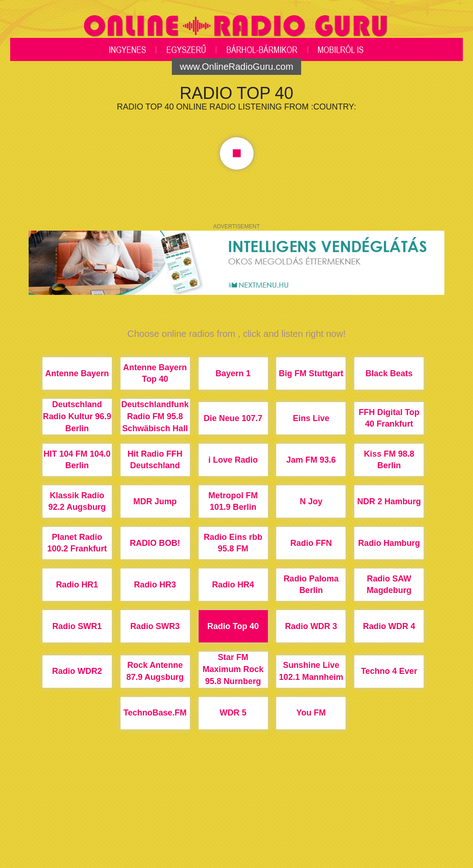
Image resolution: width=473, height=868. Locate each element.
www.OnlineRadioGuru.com (236, 67)
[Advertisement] (236, 833)
